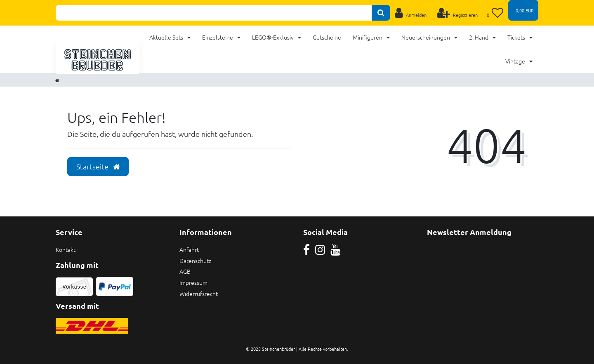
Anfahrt (189, 249)
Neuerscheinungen (426, 37)
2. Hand (479, 37)
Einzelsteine (218, 37)
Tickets (517, 37)
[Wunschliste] (495, 13)
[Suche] (381, 13)
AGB (185, 271)
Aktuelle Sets (167, 37)
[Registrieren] (457, 13)
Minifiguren (368, 37)
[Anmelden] (411, 13)
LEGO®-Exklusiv (273, 37)
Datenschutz (195, 261)
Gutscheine (327, 37)
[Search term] (214, 13)
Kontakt (66, 249)
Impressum (193, 282)
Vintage (516, 61)
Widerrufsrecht (199, 294)
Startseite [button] (98, 166)
